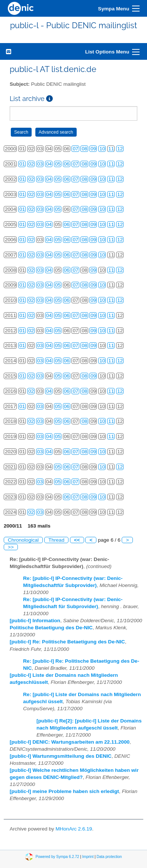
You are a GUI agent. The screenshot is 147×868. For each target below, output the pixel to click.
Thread (56, 540)
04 (49, 164)
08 (84, 149)
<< (77, 540)
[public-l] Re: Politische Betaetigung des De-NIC (67, 642)
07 (75, 149)
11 (111, 149)
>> (11, 547)
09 (93, 149)
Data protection (109, 857)
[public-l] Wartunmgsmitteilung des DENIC (61, 756)
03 (40, 164)
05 (58, 164)
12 (120, 149)
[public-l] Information (35, 621)
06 (67, 164)
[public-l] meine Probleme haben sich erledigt (64, 791)
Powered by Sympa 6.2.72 (57, 857)
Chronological (23, 540)
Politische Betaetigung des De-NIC (51, 628)
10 (102, 149)
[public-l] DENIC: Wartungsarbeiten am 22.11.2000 (70, 742)
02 (31, 164)
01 (22, 164)
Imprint (88, 857)
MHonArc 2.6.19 (74, 829)
